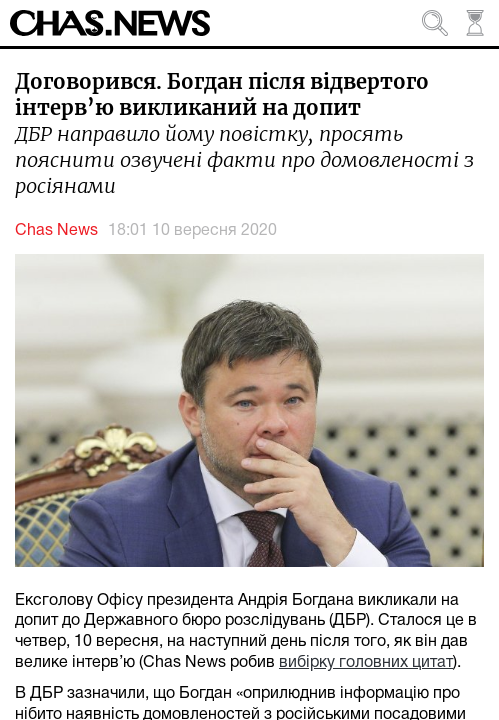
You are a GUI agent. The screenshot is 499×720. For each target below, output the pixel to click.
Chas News (56, 231)
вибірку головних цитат (366, 663)
